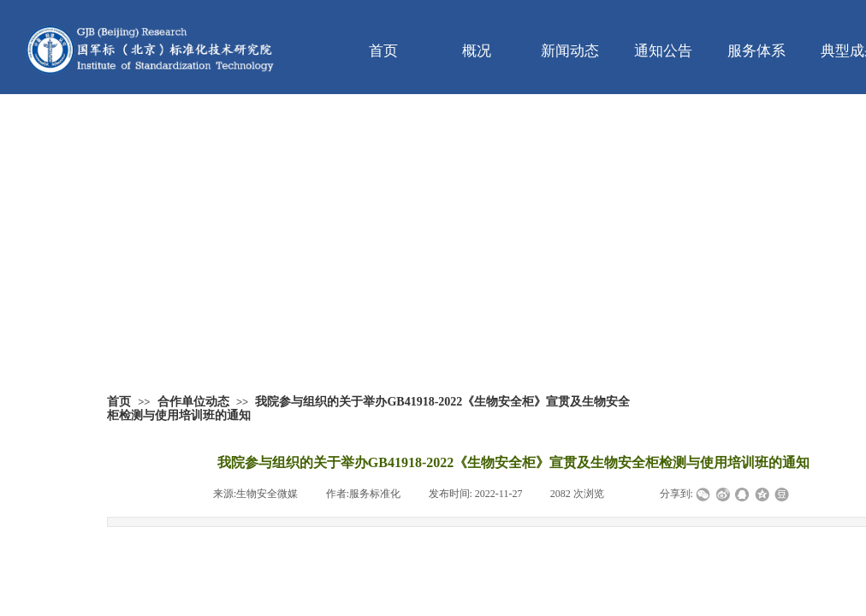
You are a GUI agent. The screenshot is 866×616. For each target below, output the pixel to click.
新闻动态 (570, 51)
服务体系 (756, 51)
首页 (383, 51)
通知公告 (663, 51)
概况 (477, 51)
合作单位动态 (193, 402)
